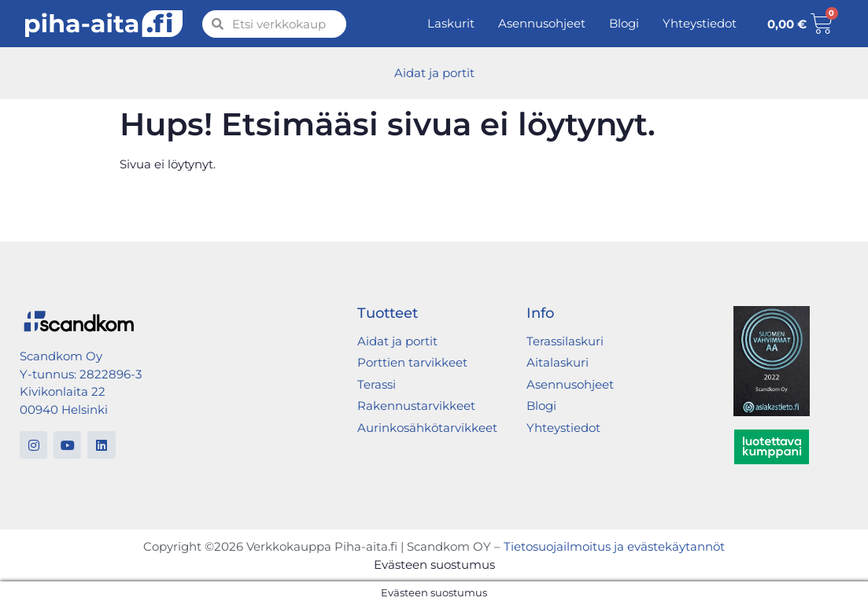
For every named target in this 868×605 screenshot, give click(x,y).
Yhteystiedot (700, 23)
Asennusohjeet (542, 23)
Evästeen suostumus (434, 564)
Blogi (624, 23)
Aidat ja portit (434, 73)
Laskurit (451, 23)
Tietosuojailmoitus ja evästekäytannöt (614, 546)
